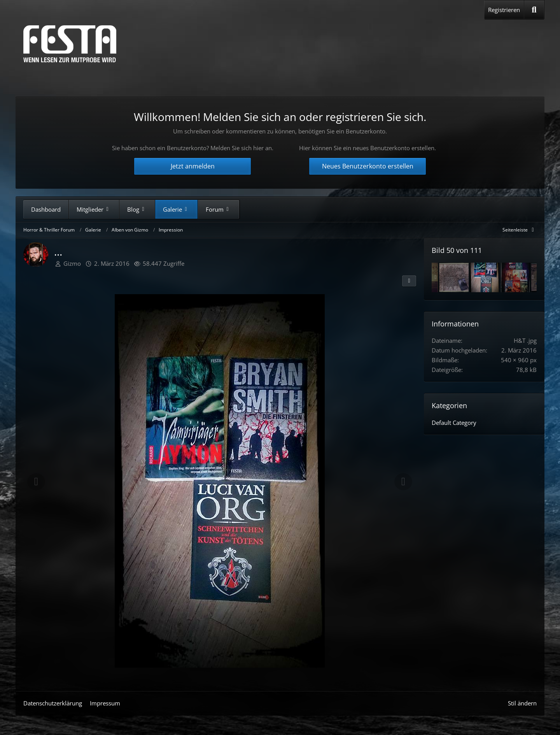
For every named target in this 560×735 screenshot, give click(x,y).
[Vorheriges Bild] (36, 482)
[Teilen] (409, 281)
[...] (485, 277)
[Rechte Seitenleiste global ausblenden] (520, 230)
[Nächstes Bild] (403, 482)
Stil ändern (522, 703)
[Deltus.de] (515, 277)
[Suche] (534, 10)
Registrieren (504, 10)
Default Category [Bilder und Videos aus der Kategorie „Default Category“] (454, 423)
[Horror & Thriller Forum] (70, 44)
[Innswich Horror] (454, 277)
